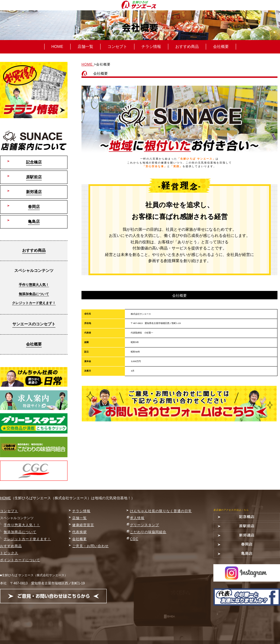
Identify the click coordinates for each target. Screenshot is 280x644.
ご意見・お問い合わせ (90, 546)
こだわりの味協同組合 (148, 532)
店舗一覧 (85, 46)
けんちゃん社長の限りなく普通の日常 (161, 511)
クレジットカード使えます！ (34, 303)
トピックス (9, 553)
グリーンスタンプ (144, 525)
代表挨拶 (80, 532)
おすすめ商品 (187, 46)
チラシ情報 (151, 46)
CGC (134, 539)
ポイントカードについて (20, 560)
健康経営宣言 (83, 525)
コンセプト (117, 46)
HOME (57, 46)
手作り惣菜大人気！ (34, 285)
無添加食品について (34, 294)
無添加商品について (20, 532)
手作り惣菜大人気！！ (22, 525)
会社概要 (221, 46)
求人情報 (137, 518)
